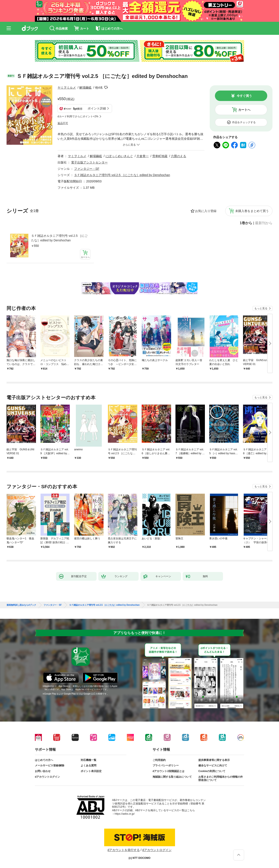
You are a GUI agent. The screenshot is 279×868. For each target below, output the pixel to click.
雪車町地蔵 (160, 156)
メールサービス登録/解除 (50, 765)
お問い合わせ (43, 771)
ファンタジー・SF (87, 169)
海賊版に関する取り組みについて (172, 777)
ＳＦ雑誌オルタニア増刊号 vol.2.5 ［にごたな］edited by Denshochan (59, 238)
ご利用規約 (159, 760)
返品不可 (63, 123)
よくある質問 (88, 765)
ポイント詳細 (97, 108)
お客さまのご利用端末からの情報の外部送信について (221, 779)
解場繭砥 (85, 87)
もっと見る (261, 308)
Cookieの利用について (212, 771)
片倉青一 (143, 156)
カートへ (244, 110)
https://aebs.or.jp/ (125, 814)
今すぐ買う (244, 96)
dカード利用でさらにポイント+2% (78, 116)
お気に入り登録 (206, 211)
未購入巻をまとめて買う (252, 211)
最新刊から (264, 223)
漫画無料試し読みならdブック (21, 605)
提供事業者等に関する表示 (214, 760)
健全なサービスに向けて (213, 765)
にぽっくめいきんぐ (119, 156)
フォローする (106, 87)
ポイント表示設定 (91, 771)
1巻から (246, 223)
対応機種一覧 (88, 760)
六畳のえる (179, 156)
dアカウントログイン (47, 777)
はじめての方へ (44, 760)
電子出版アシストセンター (89, 162)
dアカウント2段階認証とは (168, 771)
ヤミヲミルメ (67, 87)
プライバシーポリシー (166, 765)
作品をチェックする (244, 122)
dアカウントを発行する (124, 850)
